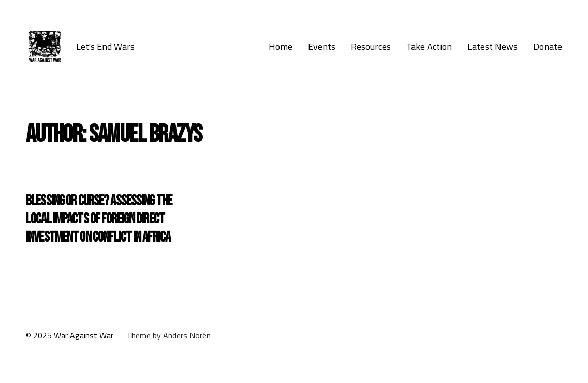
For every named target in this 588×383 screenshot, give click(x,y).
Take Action (429, 47)
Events (322, 47)
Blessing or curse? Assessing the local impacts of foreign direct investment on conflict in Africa (99, 219)
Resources (371, 47)
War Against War (84, 335)
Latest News (493, 47)
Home (281, 47)
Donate (548, 47)
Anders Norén (187, 335)
